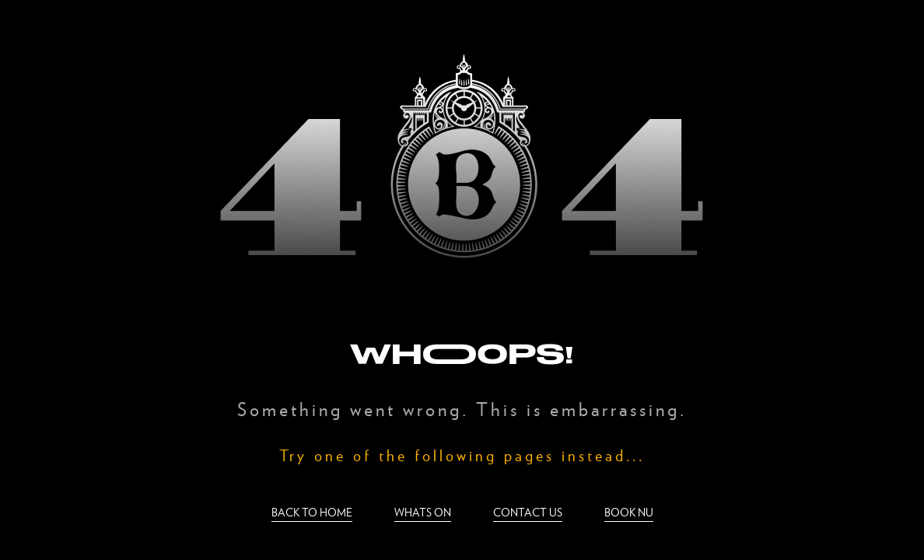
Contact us (528, 512)
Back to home (312, 512)
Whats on (423, 512)
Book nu (629, 512)
